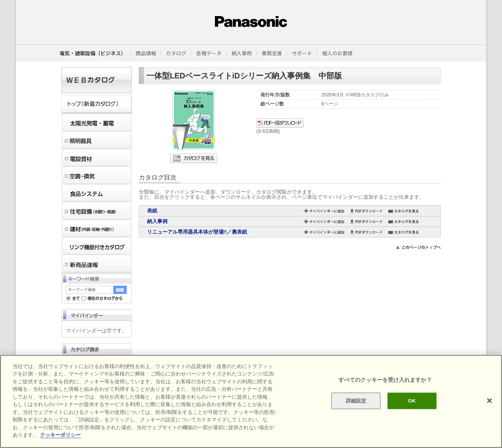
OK (412, 401)
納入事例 (157, 221)
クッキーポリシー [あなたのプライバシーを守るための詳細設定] (60, 435)
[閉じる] (489, 401)
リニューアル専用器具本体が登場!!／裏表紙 (197, 232)
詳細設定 (356, 401)
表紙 (152, 211)
